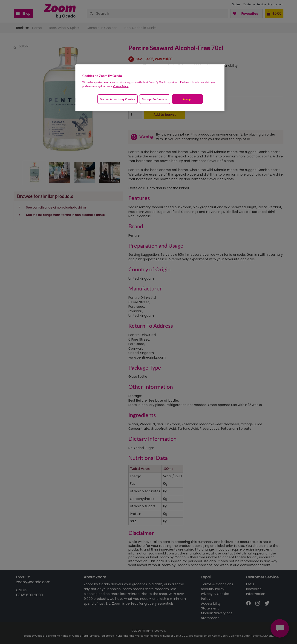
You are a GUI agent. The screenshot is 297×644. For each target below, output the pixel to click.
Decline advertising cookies (117, 99)
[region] (150, 88)
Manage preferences (155, 99)
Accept (187, 99)
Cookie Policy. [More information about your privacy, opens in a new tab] (121, 86)
